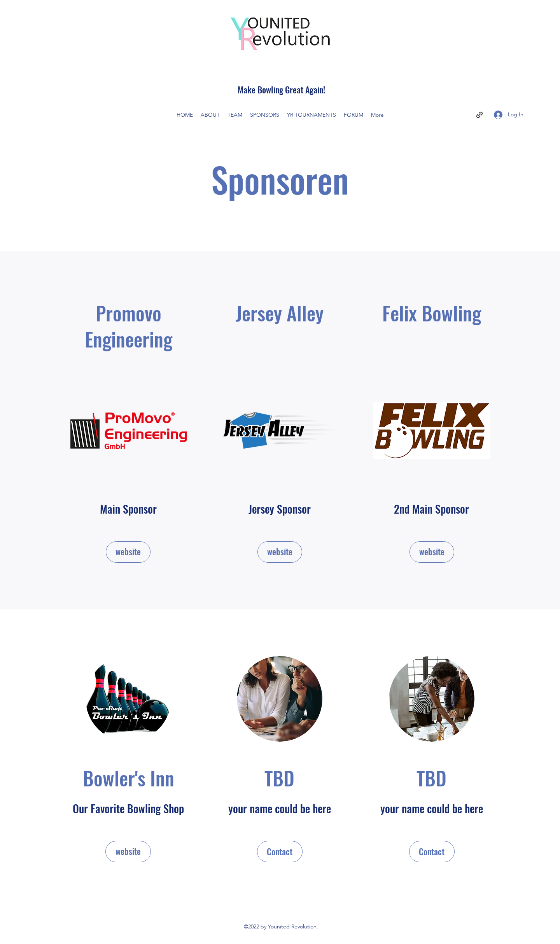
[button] (280, 852)
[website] (128, 552)
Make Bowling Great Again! (281, 89)
